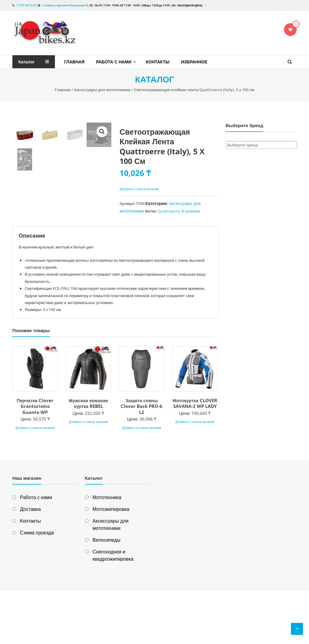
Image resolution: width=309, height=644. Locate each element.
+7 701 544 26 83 (26, 5)
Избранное (194, 62)
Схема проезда (37, 585)
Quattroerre (169, 211)
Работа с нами (114, 62)
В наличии (191, 211)
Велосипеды (107, 593)
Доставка (30, 562)
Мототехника (107, 550)
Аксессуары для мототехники (102, 90)
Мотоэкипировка (111, 562)
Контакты (158, 62)
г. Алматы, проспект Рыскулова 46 (65, 5)
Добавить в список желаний (140, 189)
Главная (74, 62)
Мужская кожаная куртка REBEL (88, 456)
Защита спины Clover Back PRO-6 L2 (142, 459)
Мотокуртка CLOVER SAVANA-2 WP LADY (195, 456)
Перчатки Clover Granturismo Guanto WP (35, 459)
